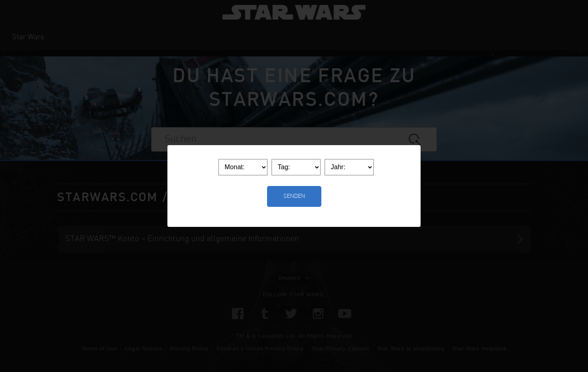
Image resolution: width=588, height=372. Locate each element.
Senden (294, 196)
